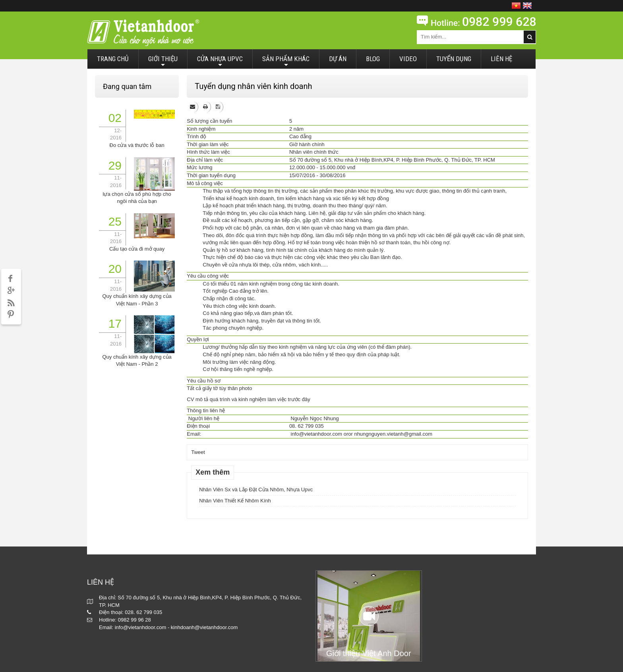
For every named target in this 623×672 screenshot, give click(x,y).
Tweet (198, 452)
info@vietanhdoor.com (317, 434)
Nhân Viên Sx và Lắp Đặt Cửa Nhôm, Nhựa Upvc (256, 490)
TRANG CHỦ (113, 59)
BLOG (373, 59)
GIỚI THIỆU (163, 62)
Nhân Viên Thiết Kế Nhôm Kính (235, 501)
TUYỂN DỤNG (454, 59)
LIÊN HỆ (501, 59)
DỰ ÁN (338, 59)
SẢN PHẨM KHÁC (286, 62)
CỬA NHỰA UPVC (220, 62)
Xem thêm (213, 472)
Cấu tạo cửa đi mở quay (137, 249)
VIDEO (408, 59)
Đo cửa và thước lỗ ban (137, 145)
